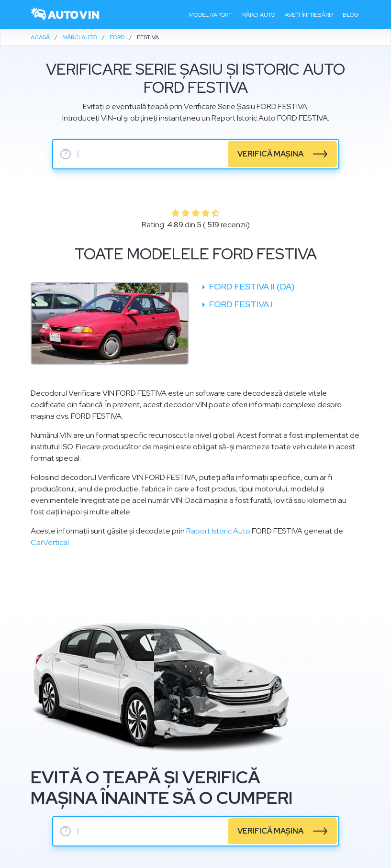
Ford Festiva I (240, 304)
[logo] (66, 15)
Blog (351, 15)
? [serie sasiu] (66, 154)
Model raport (210, 15)
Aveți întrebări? (309, 15)
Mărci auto (258, 15)
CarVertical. (50, 542)
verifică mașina (270, 154)
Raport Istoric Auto (218, 531)
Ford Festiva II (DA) (251, 286)
